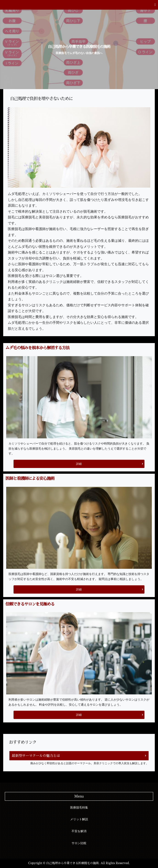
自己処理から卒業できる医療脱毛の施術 (79, 47)
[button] (79, 5)
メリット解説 (79, 819)
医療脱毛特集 (79, 808)
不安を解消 (79, 831)
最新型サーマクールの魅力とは (36, 756)
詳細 (79, 464)
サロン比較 (79, 843)
